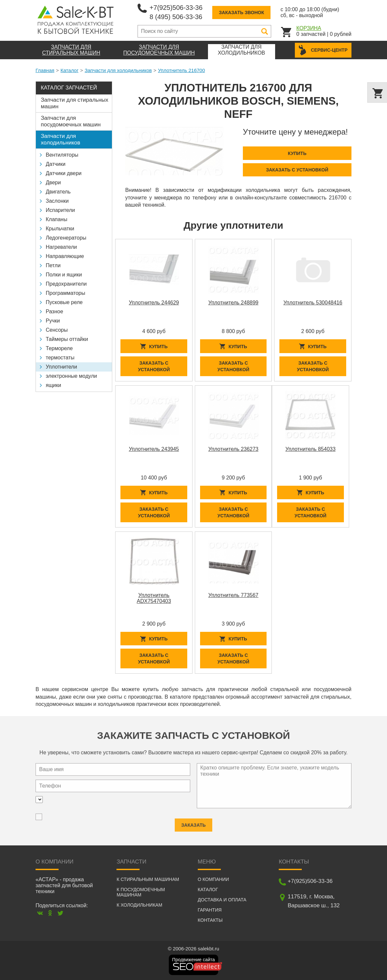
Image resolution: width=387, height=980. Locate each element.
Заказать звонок (241, 13)
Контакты (210, 920)
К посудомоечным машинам (141, 892)
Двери (53, 182)
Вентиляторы (62, 155)
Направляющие (65, 256)
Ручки (53, 321)
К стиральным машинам (148, 879)
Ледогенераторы (66, 238)
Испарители (60, 210)
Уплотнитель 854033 (310, 449)
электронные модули (71, 376)
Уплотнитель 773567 (233, 595)
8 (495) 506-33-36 (176, 17)
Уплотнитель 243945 (154, 449)
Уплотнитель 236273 (233, 449)
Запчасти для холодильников (118, 70)
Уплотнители (61, 367)
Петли (53, 265)
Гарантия (210, 910)
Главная (45, 70)
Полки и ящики (64, 275)
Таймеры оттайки (67, 339)
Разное (54, 311)
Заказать (193, 821)
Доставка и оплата (222, 900)
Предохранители (66, 284)
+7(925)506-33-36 (176, 8)
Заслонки (57, 201)
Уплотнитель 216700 (181, 70)
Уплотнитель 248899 (233, 303)
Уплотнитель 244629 (154, 303)
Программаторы (65, 293)
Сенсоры (57, 330)
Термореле (59, 348)
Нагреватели (61, 247)
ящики (53, 385)
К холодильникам (139, 905)
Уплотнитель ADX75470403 (154, 598)
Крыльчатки (60, 229)
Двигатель (58, 192)
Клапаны (56, 219)
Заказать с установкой (297, 170)
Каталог (70, 70)
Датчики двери (64, 173)
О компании (213, 879)
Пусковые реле (64, 302)
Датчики (56, 164)
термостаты (60, 358)
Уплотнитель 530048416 (313, 303)
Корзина (309, 28)
